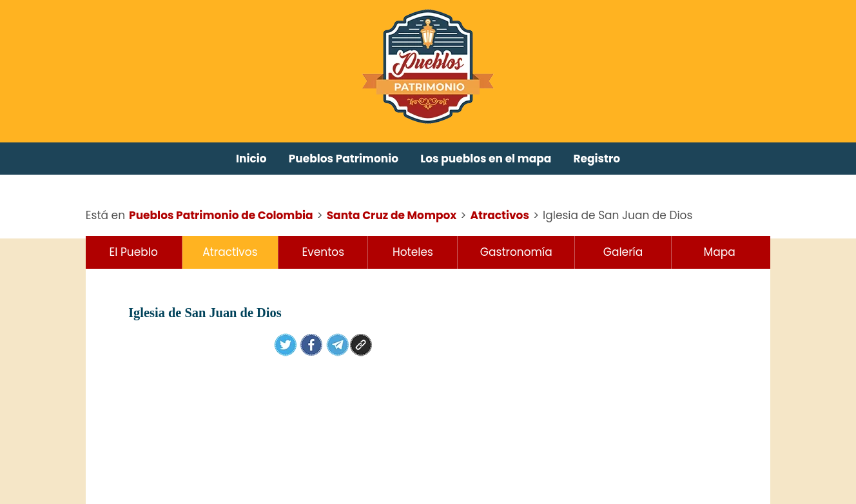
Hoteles (413, 252)
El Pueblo (134, 252)
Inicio (251, 159)
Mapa (720, 252)
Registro (597, 159)
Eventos (324, 252)
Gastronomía (516, 252)
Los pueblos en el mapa (486, 159)
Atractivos (230, 252)
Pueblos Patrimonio (344, 159)
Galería (623, 252)
